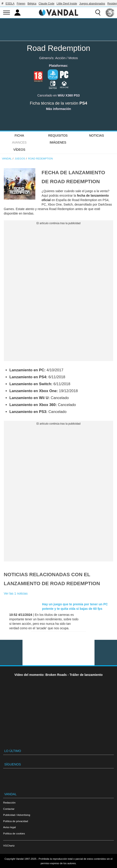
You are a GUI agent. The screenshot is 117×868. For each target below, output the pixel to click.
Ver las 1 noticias (16, 593)
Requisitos (58, 135)
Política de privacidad (16, 821)
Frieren (21, 4)
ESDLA (10, 4)
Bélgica (32, 4)
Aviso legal (9, 827)
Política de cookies (14, 833)
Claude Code (47, 4)
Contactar (9, 809)
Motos (73, 58)
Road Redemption (58, 48)
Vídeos (19, 150)
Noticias (97, 135)
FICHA (19, 135)
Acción (60, 58)
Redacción (9, 802)
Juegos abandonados (92, 4)
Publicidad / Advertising (17, 815)
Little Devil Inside (67, 4)
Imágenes (58, 142)
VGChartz (9, 845)
